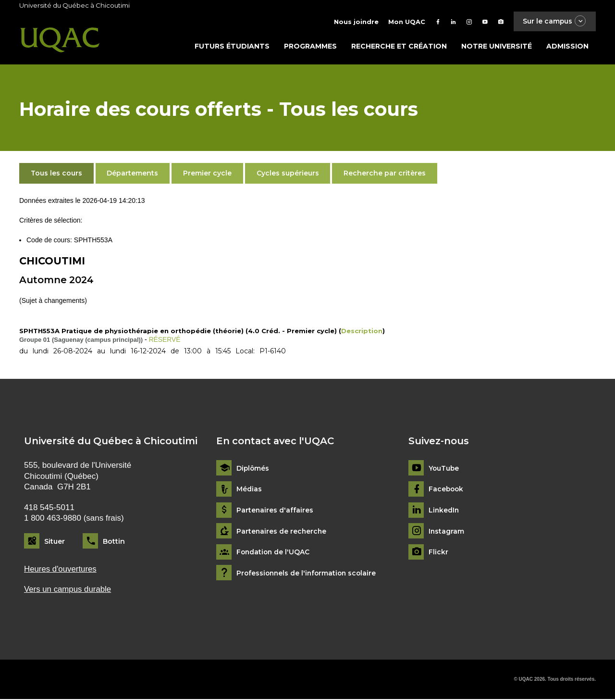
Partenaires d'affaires (275, 511)
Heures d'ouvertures (61, 569)
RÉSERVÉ (165, 340)
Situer (55, 542)
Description (362, 332)
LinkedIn (444, 511)
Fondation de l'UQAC (274, 553)
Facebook (447, 490)
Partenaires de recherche (282, 532)
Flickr (438, 553)
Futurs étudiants (232, 47)
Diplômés (253, 469)
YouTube (444, 469)
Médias (249, 490)
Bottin (114, 542)
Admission (567, 47)
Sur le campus (554, 21)
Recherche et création (399, 47)
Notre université (497, 47)
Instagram (447, 532)
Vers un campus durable (68, 590)
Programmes (310, 47)
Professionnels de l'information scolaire (308, 574)
